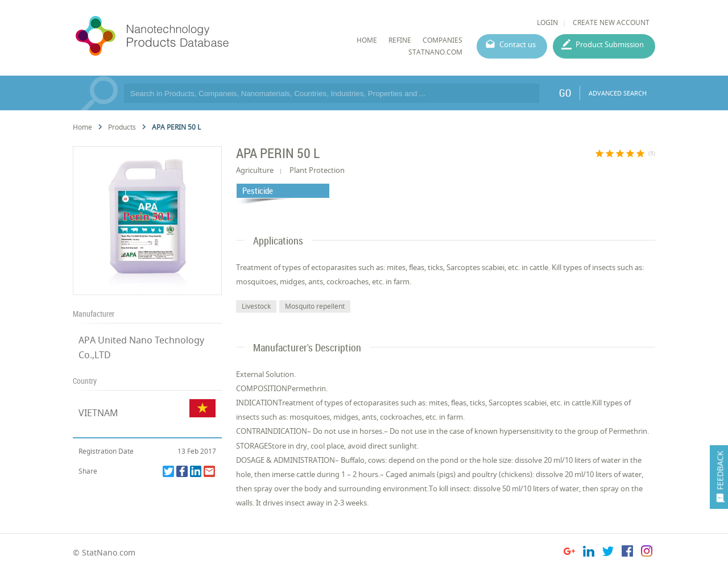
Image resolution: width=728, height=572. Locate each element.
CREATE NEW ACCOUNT (611, 22)
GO (565, 93)
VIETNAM (98, 413)
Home (82, 127)
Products (122, 127)
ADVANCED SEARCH (618, 93)
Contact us (518, 44)
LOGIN (547, 22)
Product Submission (610, 44)
